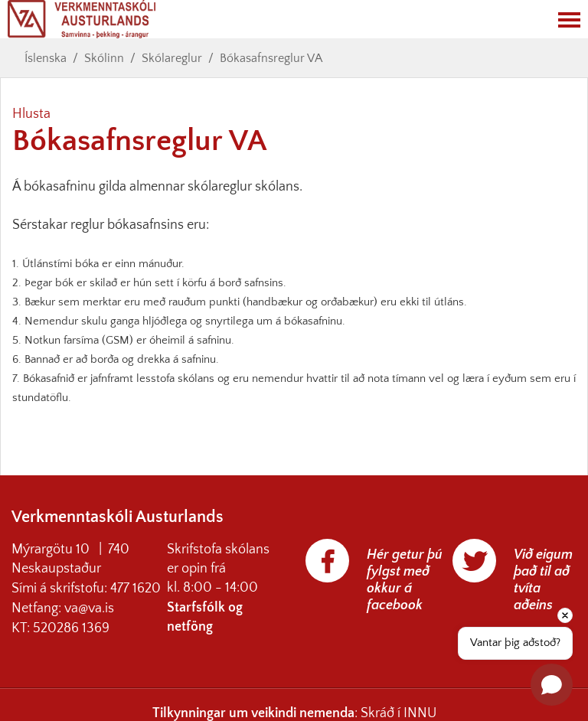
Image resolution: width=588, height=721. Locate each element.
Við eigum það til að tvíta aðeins (543, 580)
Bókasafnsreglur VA (271, 58)
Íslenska (46, 58)
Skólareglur (172, 58)
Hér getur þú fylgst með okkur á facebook (405, 580)
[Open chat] (552, 685)
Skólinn (104, 58)
